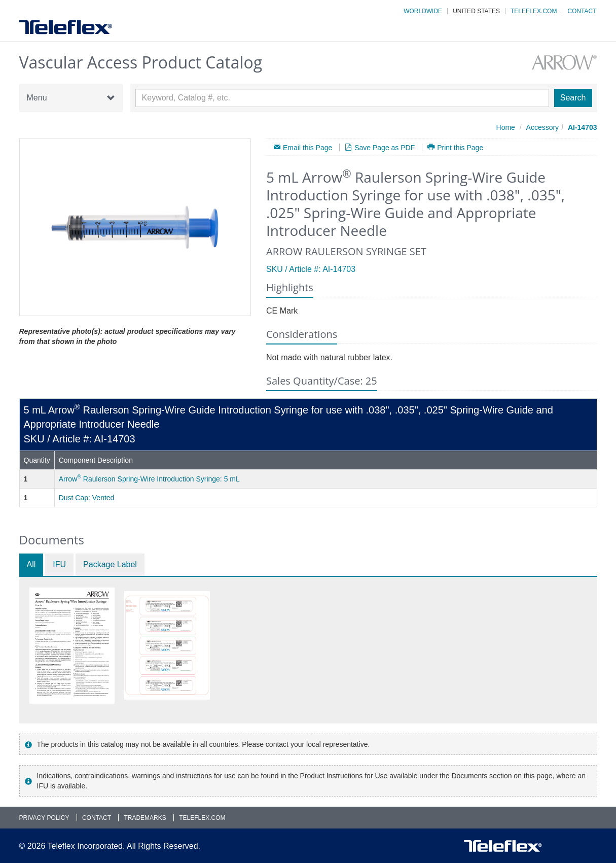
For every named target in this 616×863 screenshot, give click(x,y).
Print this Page (460, 147)
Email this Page (307, 147)
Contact (582, 11)
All (31, 564)
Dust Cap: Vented (87, 498)
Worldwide (423, 11)
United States (476, 11)
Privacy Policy (44, 818)
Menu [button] (71, 98)
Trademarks (145, 818)
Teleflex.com (534, 11)
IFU (59, 564)
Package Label (110, 564)
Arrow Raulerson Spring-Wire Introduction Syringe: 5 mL (149, 479)
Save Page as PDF (385, 147)
